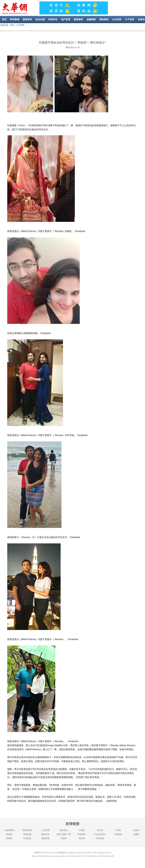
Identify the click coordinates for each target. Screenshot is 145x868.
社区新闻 (81, 27)
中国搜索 (118, 834)
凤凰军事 (45, 838)
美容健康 (68, 27)
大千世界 (129, 19)
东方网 (100, 830)
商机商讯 (104, 19)
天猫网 (64, 838)
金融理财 (91, 19)
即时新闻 (15, 19)
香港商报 (27, 834)
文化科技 (117, 19)
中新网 (82, 830)
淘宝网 (82, 838)
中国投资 (27, 838)
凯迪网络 (82, 834)
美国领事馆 (27, 830)
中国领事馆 (9, 830)
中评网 (118, 830)
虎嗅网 (9, 838)
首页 (4, 19)
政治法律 (40, 19)
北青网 (136, 830)
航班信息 (64, 830)
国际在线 (45, 834)
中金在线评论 (100, 834)
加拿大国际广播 (64, 834)
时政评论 (53, 19)
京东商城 (100, 838)
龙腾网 (136, 834)
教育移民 (78, 19)
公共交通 (45, 830)
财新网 (9, 834)
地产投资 (66, 19)
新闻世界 (27, 19)
